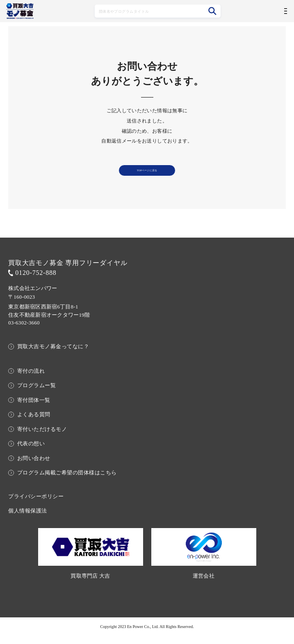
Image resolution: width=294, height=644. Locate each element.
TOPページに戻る (147, 175)
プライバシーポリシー (36, 505)
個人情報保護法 (28, 519)
